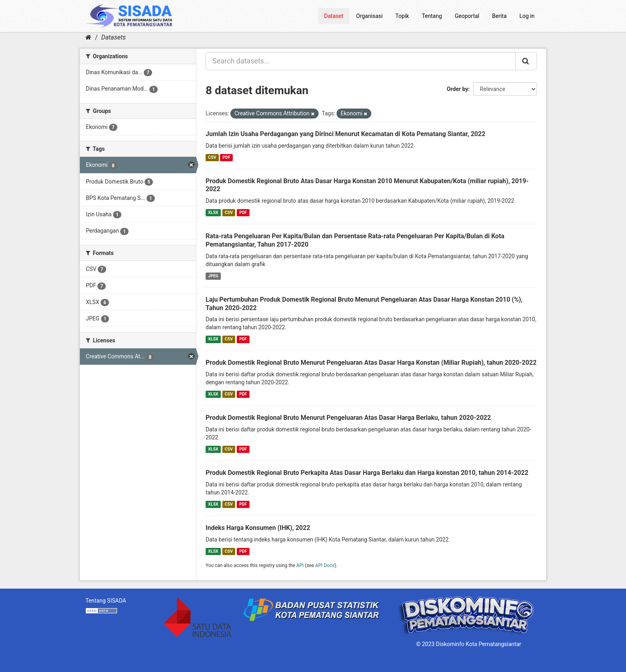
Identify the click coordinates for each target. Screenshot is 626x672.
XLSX (213, 212)
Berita (500, 16)
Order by (458, 89)
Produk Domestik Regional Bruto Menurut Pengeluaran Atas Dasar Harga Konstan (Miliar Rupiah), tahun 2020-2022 (371, 363)
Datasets (114, 37)
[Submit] (526, 61)
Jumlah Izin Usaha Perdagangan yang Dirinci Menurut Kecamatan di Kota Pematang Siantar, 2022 (346, 134)
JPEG (213, 276)
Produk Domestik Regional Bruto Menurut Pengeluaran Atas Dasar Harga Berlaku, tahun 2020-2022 (348, 418)
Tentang (432, 16)
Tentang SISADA (106, 601)
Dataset (334, 16)
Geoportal (467, 16)
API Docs (325, 565)
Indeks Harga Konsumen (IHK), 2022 (258, 528)
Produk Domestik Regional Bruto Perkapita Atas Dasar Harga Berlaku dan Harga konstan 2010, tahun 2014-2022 (367, 473)
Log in (527, 16)
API (300, 565)
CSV (212, 157)
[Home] (88, 37)
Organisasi (369, 16)
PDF (227, 157)
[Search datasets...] (361, 61)
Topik (402, 16)
